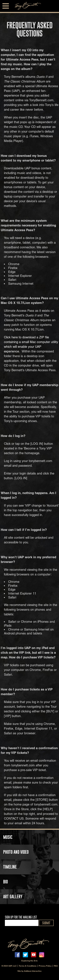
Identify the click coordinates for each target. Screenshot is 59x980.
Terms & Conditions (28, 966)
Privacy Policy (45, 966)
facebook (17, 955)
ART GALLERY (13, 897)
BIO (6, 882)
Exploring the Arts (29, 961)
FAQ (56, 966)
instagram (42, 955)
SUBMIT (46, 923)
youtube (34, 955)
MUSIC (8, 837)
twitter (25, 955)
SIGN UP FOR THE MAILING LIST (21, 917)
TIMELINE (10, 867)
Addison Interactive (33, 971)
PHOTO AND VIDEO (16, 852)
